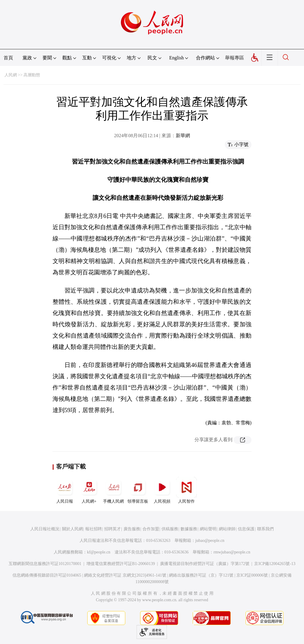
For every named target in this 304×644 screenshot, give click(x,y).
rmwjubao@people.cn (232, 552)
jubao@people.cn (210, 541)
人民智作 (186, 490)
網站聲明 (208, 529)
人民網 (11, 75)
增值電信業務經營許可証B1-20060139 (121, 564)
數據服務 (189, 529)
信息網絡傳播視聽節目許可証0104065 (47, 575)
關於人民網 (72, 529)
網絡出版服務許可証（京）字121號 (201, 575)
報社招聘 (94, 529)
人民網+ (89, 490)
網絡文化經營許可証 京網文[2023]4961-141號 (125, 575)
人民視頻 (162, 490)
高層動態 (32, 75)
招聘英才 (113, 529)
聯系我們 (265, 529)
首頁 (8, 58)
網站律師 (227, 529)
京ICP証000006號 (252, 575)
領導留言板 (138, 490)
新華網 (183, 136)
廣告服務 (132, 529)
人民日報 (65, 490)
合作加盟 (151, 529)
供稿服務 (170, 529)
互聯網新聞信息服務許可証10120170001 (45, 564)
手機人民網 (113, 490)
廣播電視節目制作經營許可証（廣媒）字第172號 (205, 564)
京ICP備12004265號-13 (275, 564)
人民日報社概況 (45, 529)
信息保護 (246, 529)
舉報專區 (235, 58)
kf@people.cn (99, 552)
